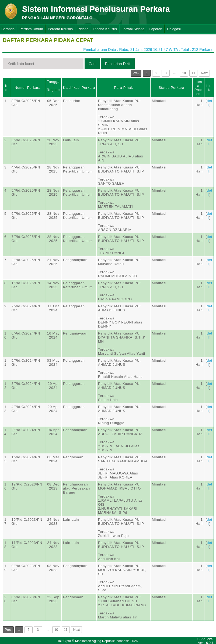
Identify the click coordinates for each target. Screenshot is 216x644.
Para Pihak (123, 88)
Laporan (156, 29)
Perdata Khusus (60, 29)
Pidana (83, 29)
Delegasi (174, 29)
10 (184, 73)
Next (204, 73)
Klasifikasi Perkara (79, 88)
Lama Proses (198, 88)
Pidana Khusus (105, 29)
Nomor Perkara (28, 88)
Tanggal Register (53, 88)
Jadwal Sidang (133, 29)
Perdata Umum (31, 29)
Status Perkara (171, 88)
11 (194, 73)
